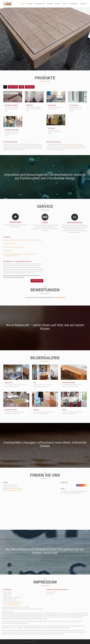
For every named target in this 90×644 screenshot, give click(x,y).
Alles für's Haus (13, 87)
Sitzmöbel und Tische (11, 410)
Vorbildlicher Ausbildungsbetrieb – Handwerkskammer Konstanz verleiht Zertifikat (23, 240)
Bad (35, 383)
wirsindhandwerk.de (60, 298)
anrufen (66, 146)
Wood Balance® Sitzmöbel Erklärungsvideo (14, 247)
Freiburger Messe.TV (8, 251)
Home (23, 4)
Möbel (21, 87)
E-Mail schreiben (75, 146)
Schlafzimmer (9, 383)
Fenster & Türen (74, 105)
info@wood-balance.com (13, 490)
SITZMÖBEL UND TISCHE (12, 130)
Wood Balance (30, 87)
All (5, 87)
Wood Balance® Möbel (11, 105)
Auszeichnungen (18, 225)
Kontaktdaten (73, 4)
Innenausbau (51, 128)
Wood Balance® (40, 4)
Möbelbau (36, 410)
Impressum (83, 4)
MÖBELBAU (30, 105)
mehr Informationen (37, 281)
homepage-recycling (52, 592)
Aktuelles (50, 4)
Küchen (64, 410)
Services (58, 4)
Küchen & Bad (52, 105)
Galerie (65, 4)
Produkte (30, 4)
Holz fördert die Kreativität (9, 244)
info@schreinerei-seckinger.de (15, 489)
